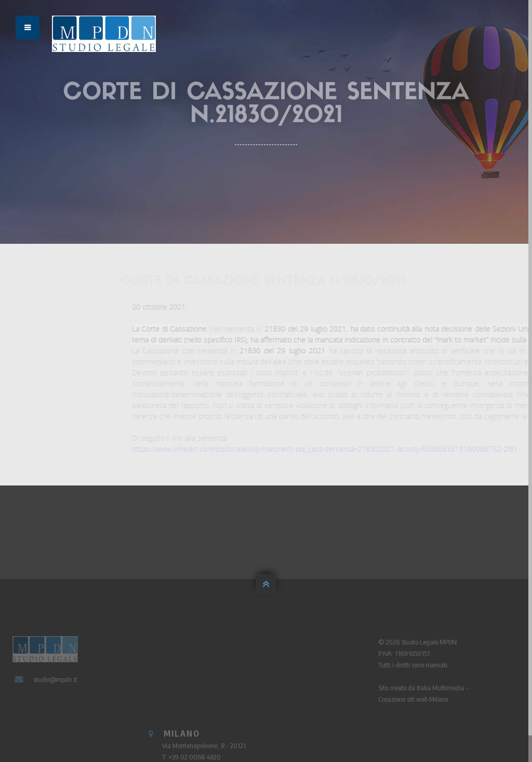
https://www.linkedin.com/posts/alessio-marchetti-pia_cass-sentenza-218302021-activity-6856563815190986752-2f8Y (336, 449)
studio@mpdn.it (52, 679)
